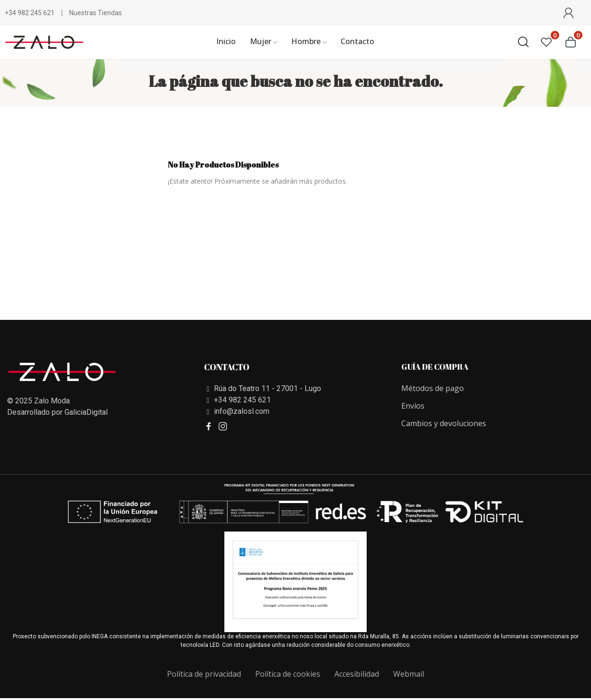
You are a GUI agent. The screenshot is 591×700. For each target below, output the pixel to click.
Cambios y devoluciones (444, 423)
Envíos (413, 406)
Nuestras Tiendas (96, 13)
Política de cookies (288, 674)
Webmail (409, 674)
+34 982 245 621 (30, 13)
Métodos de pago (433, 388)
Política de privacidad (204, 674)
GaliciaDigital (86, 412)
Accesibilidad (357, 674)
